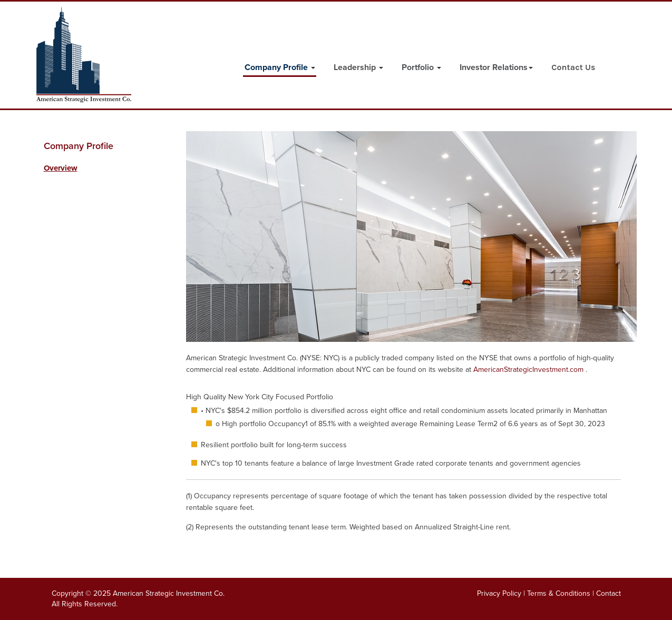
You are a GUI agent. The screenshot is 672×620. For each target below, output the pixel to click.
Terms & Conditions (559, 593)
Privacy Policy (499, 593)
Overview (61, 168)
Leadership (358, 67)
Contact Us (573, 67)
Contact (608, 593)
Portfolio (421, 67)
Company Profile (280, 67)
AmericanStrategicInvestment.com (529, 370)
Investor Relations (496, 67)
